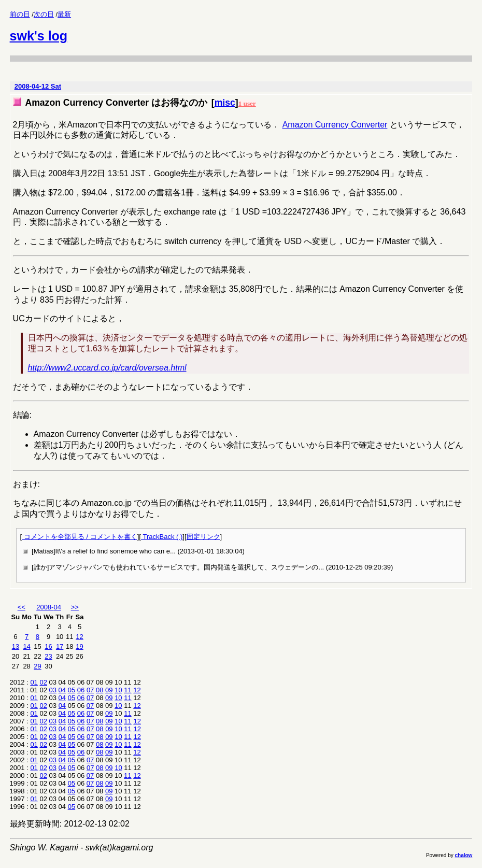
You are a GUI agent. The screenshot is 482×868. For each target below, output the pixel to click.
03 (53, 690)
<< (22, 607)
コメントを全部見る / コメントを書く (79, 537)
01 (34, 682)
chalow (464, 855)
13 (16, 646)
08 (100, 690)
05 (72, 690)
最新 (64, 14)
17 (60, 646)
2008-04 (49, 607)
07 (90, 690)
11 (127, 690)
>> (75, 607)
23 (48, 656)
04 (62, 690)
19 (79, 646)
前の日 (20, 14)
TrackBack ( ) (162, 537)
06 (81, 690)
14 (26, 646)
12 (79, 637)
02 (43, 682)
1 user (247, 103)
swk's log (39, 36)
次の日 (44, 14)
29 (37, 666)
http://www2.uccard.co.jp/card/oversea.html (107, 368)
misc (225, 103)
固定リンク (203, 537)
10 (118, 690)
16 (48, 646)
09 (109, 690)
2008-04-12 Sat (38, 86)
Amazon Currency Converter (335, 125)
